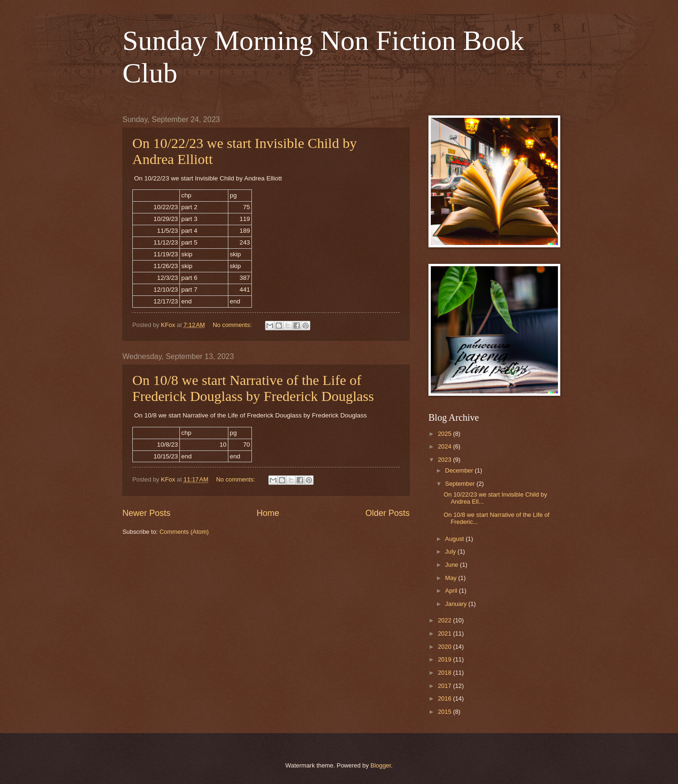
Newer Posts (146, 513)
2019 (445, 659)
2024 (445, 446)
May (452, 578)
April (452, 591)
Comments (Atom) (184, 532)
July (451, 551)
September (461, 484)
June (452, 565)
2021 (445, 633)
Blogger (381, 765)
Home (268, 513)
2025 (445, 434)
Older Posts (387, 513)
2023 (445, 460)
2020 (445, 647)
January (456, 604)
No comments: (233, 325)
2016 (445, 698)
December (460, 470)
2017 (445, 686)
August (455, 539)
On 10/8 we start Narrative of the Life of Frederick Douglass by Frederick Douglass (253, 388)
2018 (445, 673)
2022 (445, 620)
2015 (445, 712)
